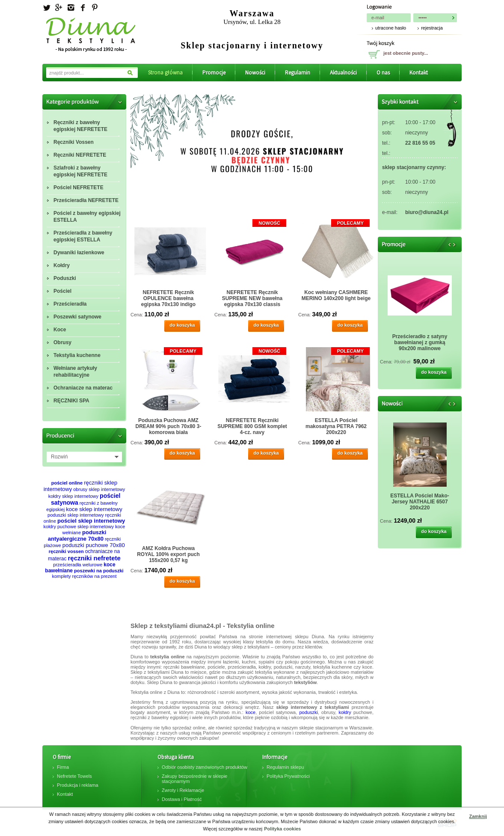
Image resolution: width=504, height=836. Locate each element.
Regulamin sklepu (285, 767)
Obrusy (62, 342)
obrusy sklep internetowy (99, 489)
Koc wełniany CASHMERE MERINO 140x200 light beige (336, 295)
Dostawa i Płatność (182, 799)
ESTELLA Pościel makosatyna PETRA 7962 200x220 (336, 426)
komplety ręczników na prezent (84, 576)
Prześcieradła (70, 304)
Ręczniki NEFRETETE (80, 155)
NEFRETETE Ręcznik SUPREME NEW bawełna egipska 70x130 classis (252, 298)
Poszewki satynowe (77, 317)
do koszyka (182, 325)
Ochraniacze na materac (83, 388)
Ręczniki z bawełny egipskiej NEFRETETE (80, 126)
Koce (60, 330)
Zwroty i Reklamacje (183, 790)
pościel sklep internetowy (91, 521)
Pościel (62, 291)
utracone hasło (391, 28)
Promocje (214, 73)
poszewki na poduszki (99, 571)
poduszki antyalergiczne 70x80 (77, 536)
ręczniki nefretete (94, 558)
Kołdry (62, 265)
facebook (83, 8)
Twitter (47, 8)
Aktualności (343, 73)
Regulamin (298, 73)
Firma (63, 767)
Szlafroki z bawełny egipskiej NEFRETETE (80, 171)
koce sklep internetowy (94, 509)
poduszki (308, 712)
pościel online (67, 483)
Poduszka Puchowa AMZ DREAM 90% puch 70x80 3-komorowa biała (168, 426)
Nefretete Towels (74, 776)
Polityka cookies (282, 829)
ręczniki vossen (66, 551)
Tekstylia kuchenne (77, 355)
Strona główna (165, 73)
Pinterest (95, 8)
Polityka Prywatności (288, 776)
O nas (383, 73)
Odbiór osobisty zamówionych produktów (205, 767)
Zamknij (478, 816)
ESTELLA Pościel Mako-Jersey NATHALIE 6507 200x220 (420, 502)
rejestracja (432, 28)
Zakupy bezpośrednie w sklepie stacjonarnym (194, 779)
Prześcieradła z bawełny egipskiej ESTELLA (83, 236)
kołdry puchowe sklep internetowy (79, 527)
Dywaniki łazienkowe (79, 253)
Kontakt (419, 73)
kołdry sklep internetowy (73, 496)
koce (251, 712)
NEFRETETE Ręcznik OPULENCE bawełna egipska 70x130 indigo (168, 298)
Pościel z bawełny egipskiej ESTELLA (87, 217)
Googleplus (59, 8)
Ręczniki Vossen (74, 142)
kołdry (345, 712)
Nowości (255, 73)
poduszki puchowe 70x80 (94, 545)
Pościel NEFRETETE (79, 187)
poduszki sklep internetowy (76, 515)
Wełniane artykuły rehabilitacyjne (75, 372)
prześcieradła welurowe (78, 565)
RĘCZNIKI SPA (71, 401)
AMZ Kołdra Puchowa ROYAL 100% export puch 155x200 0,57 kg (168, 554)
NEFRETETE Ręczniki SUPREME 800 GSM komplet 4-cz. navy (252, 426)
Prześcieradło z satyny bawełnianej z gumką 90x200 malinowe (420, 342)
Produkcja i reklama (78, 785)
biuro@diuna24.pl (427, 212)
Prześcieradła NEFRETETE (86, 200)
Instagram (71, 8)
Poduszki (65, 278)
